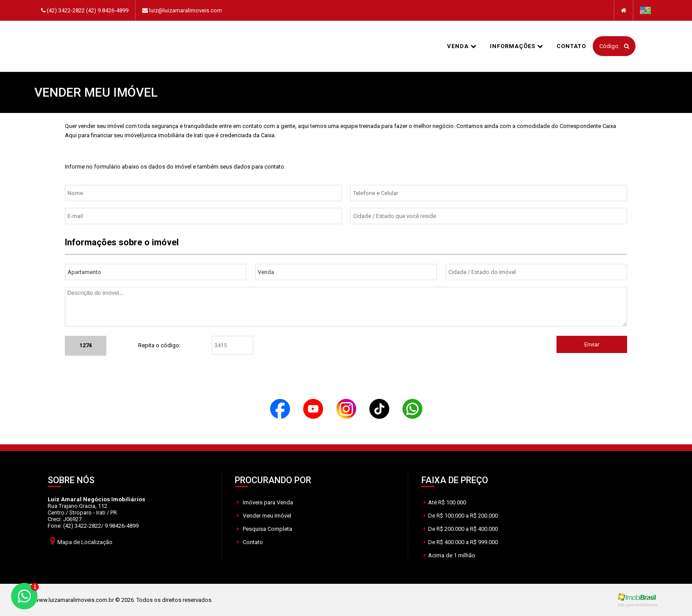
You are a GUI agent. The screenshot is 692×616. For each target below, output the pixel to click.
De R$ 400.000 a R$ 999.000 (461, 542)
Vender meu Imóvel (264, 516)
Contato (571, 46)
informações (517, 46)
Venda (462, 46)
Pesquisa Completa (265, 529)
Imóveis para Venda (265, 502)
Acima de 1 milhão (449, 555)
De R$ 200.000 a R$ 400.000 (461, 529)
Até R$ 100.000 (445, 502)
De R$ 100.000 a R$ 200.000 (461, 516)
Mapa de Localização (81, 541)
